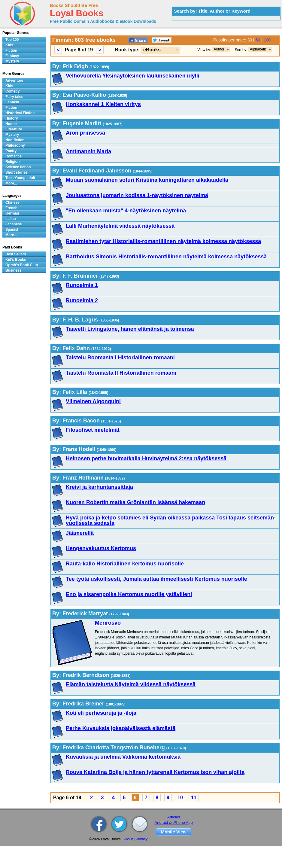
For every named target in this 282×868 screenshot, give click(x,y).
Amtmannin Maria (88, 151)
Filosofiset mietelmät (93, 430)
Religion (12, 162)
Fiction (11, 50)
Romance (14, 156)
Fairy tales (14, 97)
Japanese (14, 224)
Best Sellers (16, 254)
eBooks (152, 50)
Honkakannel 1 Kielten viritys (103, 104)
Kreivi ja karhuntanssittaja (99, 487)
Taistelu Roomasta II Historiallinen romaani (121, 373)
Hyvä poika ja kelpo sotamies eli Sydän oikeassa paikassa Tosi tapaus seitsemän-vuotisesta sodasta (171, 520)
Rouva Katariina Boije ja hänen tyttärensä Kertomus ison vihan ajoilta (155, 772)
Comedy (12, 91)
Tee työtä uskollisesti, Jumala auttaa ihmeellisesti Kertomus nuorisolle (156, 579)
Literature (14, 129)
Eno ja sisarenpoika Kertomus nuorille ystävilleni (129, 594)
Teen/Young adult (20, 178)
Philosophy (15, 145)
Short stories (17, 172)
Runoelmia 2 (82, 300)
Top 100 (12, 40)
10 (180, 798)
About (128, 839)
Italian (11, 219)
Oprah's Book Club (22, 265)
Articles (174, 817)
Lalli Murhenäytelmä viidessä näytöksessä (120, 226)
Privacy (142, 839)
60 (258, 40)
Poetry (11, 151)
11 (194, 798)
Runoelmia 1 (82, 285)
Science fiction (18, 167)
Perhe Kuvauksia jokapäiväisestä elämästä (121, 728)
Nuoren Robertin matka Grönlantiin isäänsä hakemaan (135, 502)
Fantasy (12, 56)
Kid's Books (16, 260)
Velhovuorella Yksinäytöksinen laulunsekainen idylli (133, 76)
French (11, 208)
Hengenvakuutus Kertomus (101, 548)
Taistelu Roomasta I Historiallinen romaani (120, 358)
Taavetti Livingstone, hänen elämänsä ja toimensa (130, 329)
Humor (11, 124)
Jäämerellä (80, 533)
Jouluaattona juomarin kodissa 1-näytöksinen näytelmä (137, 195)
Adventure (14, 81)
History (12, 118)
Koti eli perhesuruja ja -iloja (101, 713)
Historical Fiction (20, 113)
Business (13, 270)
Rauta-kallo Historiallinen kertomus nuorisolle (125, 564)
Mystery (12, 61)
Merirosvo (108, 623)
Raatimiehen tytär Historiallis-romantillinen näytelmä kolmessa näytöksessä (163, 241)
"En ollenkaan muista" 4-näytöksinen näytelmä (126, 211)
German (12, 213)
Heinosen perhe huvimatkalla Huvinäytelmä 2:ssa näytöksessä (146, 458)
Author (219, 49)
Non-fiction (15, 140)
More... (11, 183)
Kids (9, 45)
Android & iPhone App (174, 822)
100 (267, 40)
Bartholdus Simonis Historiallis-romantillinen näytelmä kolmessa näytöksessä (166, 257)
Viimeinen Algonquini (93, 401)
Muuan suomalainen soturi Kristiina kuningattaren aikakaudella (147, 180)
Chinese (12, 203)
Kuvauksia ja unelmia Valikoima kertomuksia (123, 757)
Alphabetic (258, 49)
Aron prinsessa (85, 133)
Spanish (12, 230)
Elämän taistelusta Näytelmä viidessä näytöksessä (131, 684)
